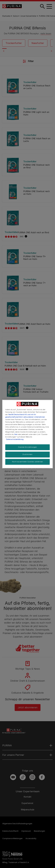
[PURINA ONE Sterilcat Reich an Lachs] (27, 86)
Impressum (26, 831)
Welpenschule (27, 810)
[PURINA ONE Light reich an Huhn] (27, 112)
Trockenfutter (14, 43)
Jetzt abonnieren (28, 707)
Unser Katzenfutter (28, 16)
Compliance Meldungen (12, 838)
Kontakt (28, 797)
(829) (22, 369)
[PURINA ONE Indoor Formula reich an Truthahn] (27, 389)
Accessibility (31, 838)
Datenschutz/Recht (10, 831)
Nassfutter (38, 43)
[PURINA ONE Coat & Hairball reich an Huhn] (27, 348)
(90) (22, 237)
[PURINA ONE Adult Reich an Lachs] (27, 138)
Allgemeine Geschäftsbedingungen (17, 824)
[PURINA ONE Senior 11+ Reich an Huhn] (27, 256)
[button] (26, 237)
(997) (22, 328)
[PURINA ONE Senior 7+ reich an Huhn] (27, 283)
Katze (15, 16)
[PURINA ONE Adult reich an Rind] (27, 218)
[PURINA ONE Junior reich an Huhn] (27, 415)
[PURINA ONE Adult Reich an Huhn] (27, 309)
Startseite (6, 16)
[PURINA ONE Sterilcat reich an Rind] (27, 165)
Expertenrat (27, 803)
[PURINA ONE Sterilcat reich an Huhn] (27, 191)
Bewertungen (39, 831)
